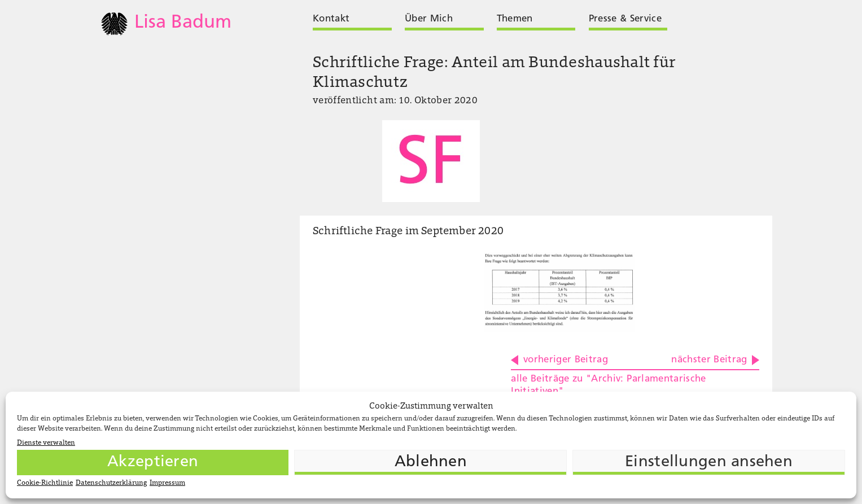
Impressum (167, 483)
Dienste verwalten (46, 443)
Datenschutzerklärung (111, 483)
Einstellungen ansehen (709, 462)
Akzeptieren (153, 462)
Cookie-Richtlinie (45, 483)
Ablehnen (431, 462)
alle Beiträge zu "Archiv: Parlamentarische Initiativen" (608, 385)
